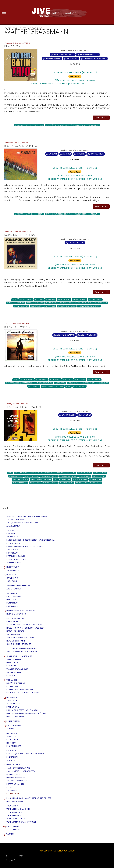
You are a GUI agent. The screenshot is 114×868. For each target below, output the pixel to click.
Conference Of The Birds (95, 58)
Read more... (101, 118)
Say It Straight (69, 415)
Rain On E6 (86, 415)
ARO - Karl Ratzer (88, 335)
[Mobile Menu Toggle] (4, 12)
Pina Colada (72, 58)
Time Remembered (53, 58)
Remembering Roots (89, 54)
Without (67, 154)
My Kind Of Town (76, 243)
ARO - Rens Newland (66, 335)
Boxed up (53, 154)
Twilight (81, 154)
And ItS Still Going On (64, 54)
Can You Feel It (97, 154)
